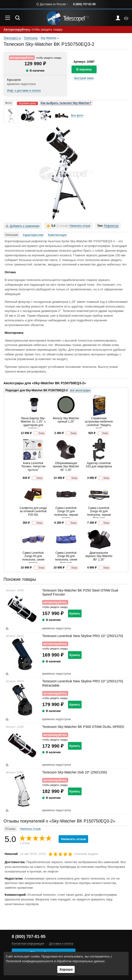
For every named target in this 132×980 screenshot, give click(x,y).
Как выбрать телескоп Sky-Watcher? (66, 103)
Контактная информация (28, 944)
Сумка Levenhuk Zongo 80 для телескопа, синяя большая (66, 557)
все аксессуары (80, 390)
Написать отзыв (80, 226)
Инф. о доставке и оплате (24, 91)
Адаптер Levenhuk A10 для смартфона (99, 465)
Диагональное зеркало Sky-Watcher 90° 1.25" (99, 556)
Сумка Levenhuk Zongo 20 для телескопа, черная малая (66, 512)
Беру (39, 433)
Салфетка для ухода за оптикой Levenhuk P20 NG (33, 511)
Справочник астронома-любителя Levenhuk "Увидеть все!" (99, 423)
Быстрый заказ (84, 78)
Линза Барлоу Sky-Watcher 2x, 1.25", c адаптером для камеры (33, 423)
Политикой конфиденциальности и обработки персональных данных (55, 961)
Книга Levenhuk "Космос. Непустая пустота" (33, 467)
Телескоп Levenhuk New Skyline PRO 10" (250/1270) (83, 636)
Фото (8, 103)
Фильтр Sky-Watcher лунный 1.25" (66, 420)
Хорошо (66, 969)
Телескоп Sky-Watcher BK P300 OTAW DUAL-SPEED (83, 727)
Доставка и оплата (61, 944)
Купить (75, 613)
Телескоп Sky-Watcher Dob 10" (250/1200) (75, 772)
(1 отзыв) (62, 226)
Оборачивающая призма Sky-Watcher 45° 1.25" (66, 467)
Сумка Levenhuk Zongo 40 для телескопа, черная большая (99, 512)
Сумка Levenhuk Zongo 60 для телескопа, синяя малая (33, 557)
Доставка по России (53, 4)
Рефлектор (111, 226)
